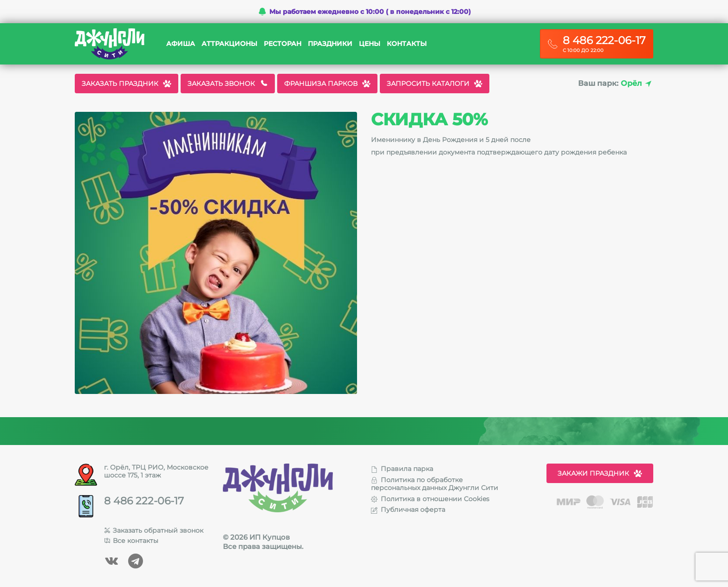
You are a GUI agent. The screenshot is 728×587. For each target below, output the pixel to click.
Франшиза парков (327, 84)
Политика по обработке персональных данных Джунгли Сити (435, 484)
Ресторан (283, 44)
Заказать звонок (228, 84)
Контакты (407, 44)
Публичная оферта (408, 510)
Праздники (330, 44)
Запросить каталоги (435, 84)
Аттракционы (229, 44)
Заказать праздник (127, 84)
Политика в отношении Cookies (430, 499)
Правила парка (402, 469)
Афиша (181, 44)
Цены (370, 44)
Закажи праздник (600, 473)
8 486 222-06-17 (144, 501)
